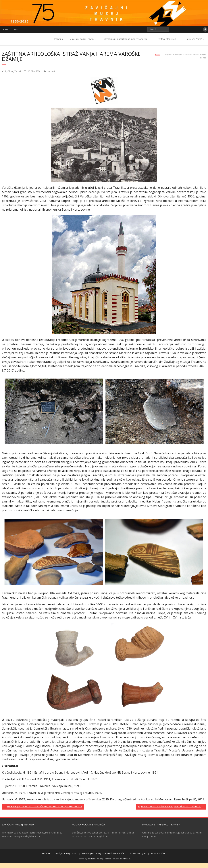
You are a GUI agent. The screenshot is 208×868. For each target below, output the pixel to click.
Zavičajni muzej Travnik (82, 39)
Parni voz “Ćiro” (194, 39)
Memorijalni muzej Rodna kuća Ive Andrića (126, 39)
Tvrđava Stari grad (167, 39)
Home (158, 55)
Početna (59, 39)
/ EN (16, 29)
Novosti (51, 71)
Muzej (127, 859)
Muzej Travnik (15, 71)
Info (5, 29)
